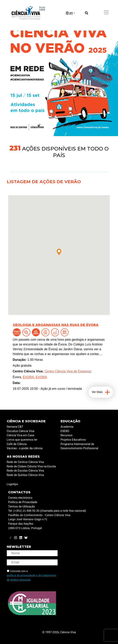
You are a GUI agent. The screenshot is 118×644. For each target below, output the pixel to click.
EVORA (41, 377)
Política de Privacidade (23, 502)
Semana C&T (15, 427)
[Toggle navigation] (106, 12)
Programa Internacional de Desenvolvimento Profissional (80, 446)
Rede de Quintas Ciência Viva (25, 475)
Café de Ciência (17, 444)
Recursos (67, 435)
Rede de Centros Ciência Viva (25, 462)
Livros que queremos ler (22, 440)
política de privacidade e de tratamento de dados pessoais (31, 578)
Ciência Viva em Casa (21, 435)
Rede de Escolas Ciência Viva (25, 471)
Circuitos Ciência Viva (21, 431)
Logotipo (12, 484)
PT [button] (69, 13)
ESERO (65, 431)
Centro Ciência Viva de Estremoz (68, 371)
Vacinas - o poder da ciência (25, 448)
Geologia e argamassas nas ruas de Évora (56, 325)
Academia (67, 427)
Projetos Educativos (73, 440)
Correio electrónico (20, 498)
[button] (59, 252)
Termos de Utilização (22, 507)
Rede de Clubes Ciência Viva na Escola (31, 466)
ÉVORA (28, 377)
